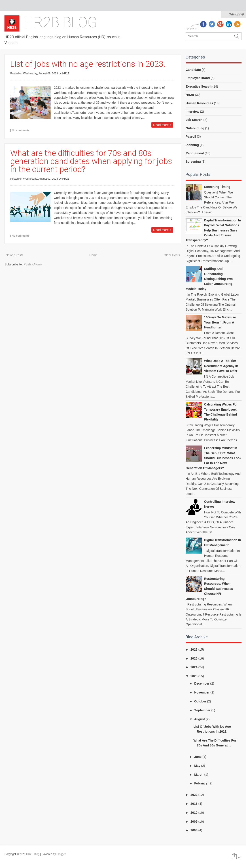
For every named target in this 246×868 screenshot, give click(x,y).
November (202, 692)
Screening (193, 162)
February (201, 783)
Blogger (61, 854)
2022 (194, 795)
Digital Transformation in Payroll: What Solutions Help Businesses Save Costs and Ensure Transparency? (213, 230)
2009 (194, 822)
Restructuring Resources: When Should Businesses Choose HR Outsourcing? (209, 589)
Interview (192, 111)
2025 (194, 658)
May (198, 766)
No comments (20, 130)
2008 (194, 830)
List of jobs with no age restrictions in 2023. (88, 64)
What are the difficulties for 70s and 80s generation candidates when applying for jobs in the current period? (91, 161)
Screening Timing (217, 187)
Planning (192, 145)
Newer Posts (14, 255)
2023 (194, 676)
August (200, 719)
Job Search (194, 120)
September (203, 710)
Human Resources (199, 103)
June (198, 757)
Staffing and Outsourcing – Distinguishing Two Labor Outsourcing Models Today (209, 279)
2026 (194, 649)
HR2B (190, 95)
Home (93, 255)
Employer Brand (198, 78)
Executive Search (199, 86)
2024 (194, 667)
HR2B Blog (60, 22)
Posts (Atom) (33, 264)
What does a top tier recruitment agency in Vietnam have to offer (221, 366)
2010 (194, 813)
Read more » (162, 125)
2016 (194, 804)
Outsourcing (195, 128)
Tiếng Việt (237, 14)
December (202, 683)
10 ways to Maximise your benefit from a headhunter (220, 322)
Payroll (191, 137)
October (201, 701)
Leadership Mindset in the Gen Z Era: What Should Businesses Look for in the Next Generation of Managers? (213, 458)
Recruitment (195, 153)
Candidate (193, 70)
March (199, 775)
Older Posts (172, 255)
